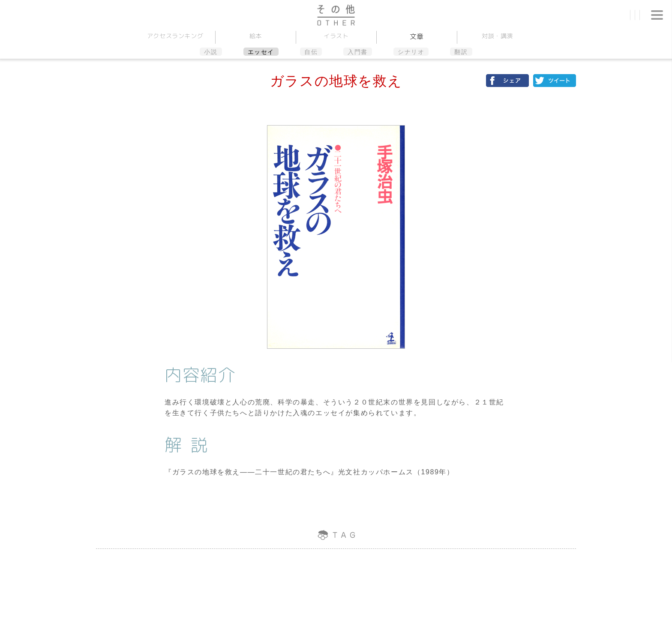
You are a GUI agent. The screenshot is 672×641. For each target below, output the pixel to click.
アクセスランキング (175, 36)
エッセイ (261, 52)
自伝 (311, 52)
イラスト (336, 36)
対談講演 (497, 36)
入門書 (358, 52)
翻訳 (461, 52)
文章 (416, 36)
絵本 (255, 36)
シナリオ (411, 52)
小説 (211, 52)
